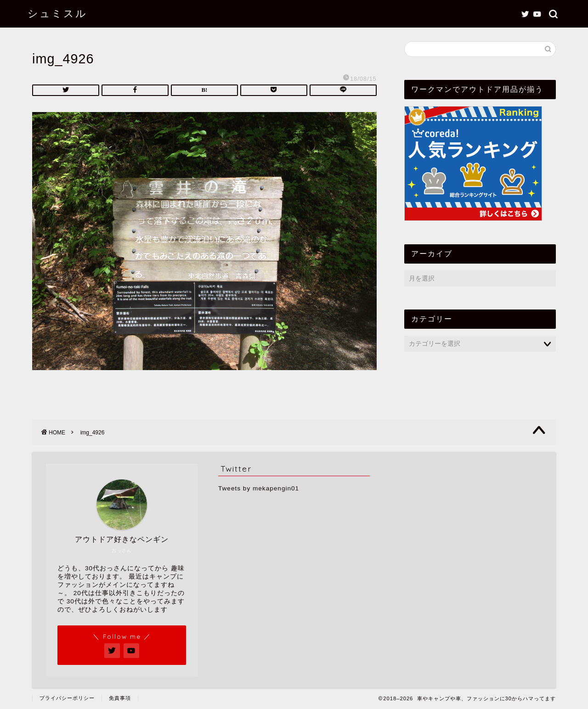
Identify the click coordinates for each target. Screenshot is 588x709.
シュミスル (57, 13)
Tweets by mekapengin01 (259, 488)
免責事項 (120, 698)
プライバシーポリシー (67, 698)
